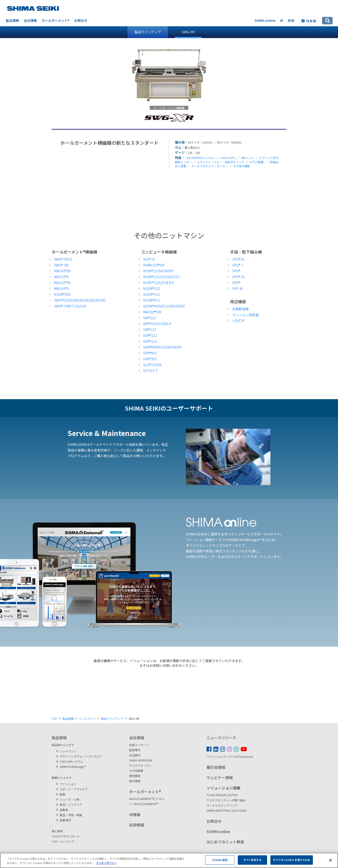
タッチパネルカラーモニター (210, 166)
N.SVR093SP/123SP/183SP (164, 306)
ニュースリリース (221, 738)
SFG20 (238, 259)
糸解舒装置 (241, 309)
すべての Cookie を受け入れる (292, 862)
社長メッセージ (139, 745)
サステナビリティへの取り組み (226, 800)
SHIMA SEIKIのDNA (141, 760)
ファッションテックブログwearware (230, 756)
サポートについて (63, 841)
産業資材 (64, 820)
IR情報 (135, 815)
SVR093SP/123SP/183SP (163, 347)
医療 (61, 794)
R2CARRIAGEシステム (201, 158)
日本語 (309, 21)
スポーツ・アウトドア (72, 789)
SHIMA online (265, 20)
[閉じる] (330, 863)
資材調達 (135, 776)
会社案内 (135, 755)
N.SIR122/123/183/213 (161, 277)
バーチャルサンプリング (222, 805)
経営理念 (135, 750)
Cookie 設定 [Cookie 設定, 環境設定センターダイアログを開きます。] (220, 862)
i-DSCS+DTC (228, 158)
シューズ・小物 (68, 799)
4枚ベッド (247, 158)
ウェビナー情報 (220, 777)
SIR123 (150, 318)
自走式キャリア (234, 162)
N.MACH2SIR (154, 265)
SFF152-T (151, 371)
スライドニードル (208, 162)
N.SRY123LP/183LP (159, 283)
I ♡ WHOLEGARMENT (144, 804)
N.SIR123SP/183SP (158, 271)
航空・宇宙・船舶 (69, 815)
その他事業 (136, 771)
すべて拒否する (252, 862)
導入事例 (57, 831)
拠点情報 (135, 781)
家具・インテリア (69, 805)
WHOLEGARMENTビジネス (147, 799)
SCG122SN (152, 365)
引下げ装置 (257, 162)
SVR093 (150, 353)
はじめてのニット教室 (225, 842)
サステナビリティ (140, 765)
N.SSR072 (152, 300)
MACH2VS (62, 283)
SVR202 (150, 359)
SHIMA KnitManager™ (71, 767)
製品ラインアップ (148, 32)
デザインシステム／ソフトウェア (79, 756)
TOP (54, 718)
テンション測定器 (246, 315)
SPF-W (237, 288)
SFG (236, 271)
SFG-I (238, 265)
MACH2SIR (152, 312)
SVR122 (150, 335)
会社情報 (30, 20)
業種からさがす (61, 778)
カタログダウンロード (66, 836)
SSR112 (150, 341)
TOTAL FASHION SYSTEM (222, 795)
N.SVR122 (152, 288)
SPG (236, 283)
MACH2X (61, 277)
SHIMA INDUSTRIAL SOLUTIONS (226, 810)
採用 (291, 20)
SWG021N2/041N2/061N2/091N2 (80, 300)
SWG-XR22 (63, 259)
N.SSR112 (152, 294)
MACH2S (61, 288)
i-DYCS (238, 321)
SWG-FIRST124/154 (70, 306)
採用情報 (137, 825)
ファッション (66, 784)
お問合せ (81, 20)
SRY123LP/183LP (157, 324)
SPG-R (238, 277)
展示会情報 (216, 767)
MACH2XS (62, 271)
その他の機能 (242, 166)
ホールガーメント (56, 20)
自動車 (62, 810)
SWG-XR (188, 32)
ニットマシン (87, 718)
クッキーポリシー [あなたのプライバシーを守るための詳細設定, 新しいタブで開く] (106, 865)
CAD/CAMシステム (70, 761)
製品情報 (12, 20)
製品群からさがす (63, 745)
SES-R (149, 259)
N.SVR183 (62, 294)
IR (282, 20)
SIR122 (150, 330)
